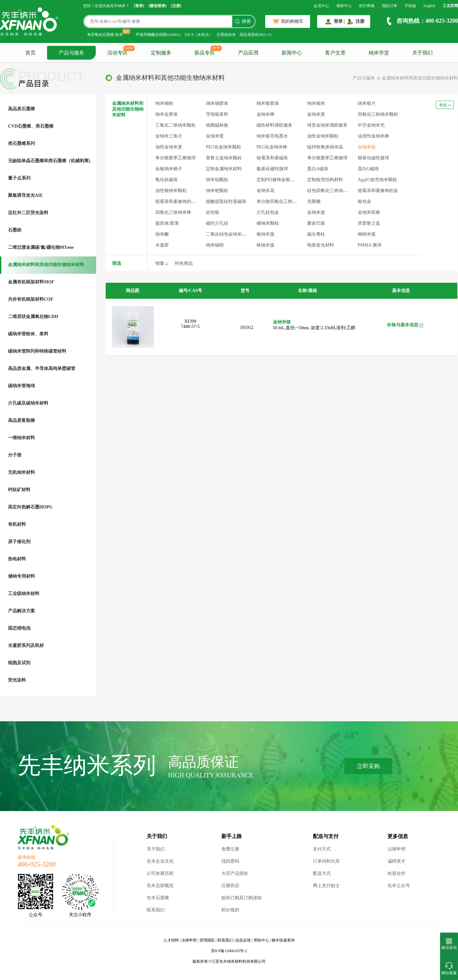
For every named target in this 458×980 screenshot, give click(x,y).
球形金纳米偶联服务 (327, 125)
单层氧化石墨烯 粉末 (105, 35)
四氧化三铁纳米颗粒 (378, 114)
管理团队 (207, 940)
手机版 (410, 6)
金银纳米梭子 (169, 169)
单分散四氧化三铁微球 (279, 201)
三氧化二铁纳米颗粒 (176, 125)
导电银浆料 (217, 114)
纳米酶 (162, 234)
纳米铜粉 (164, 103)
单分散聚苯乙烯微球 (176, 158)
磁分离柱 (316, 234)
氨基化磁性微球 (272, 169)
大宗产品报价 (235, 873)
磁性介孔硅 (217, 223)
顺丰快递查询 (283, 940)
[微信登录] (158, 6)
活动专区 (118, 53)
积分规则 (230, 910)
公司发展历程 (160, 873)
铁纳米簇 (266, 245)
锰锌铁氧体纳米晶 (325, 147)
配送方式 (322, 873)
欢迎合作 (397, 873)
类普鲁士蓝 (369, 223)
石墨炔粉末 (226, 35)
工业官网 (450, 6)
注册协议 (230, 886)
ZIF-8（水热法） (199, 35)
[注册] (176, 6)
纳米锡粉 (215, 245)
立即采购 (368, 766)
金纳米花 (266, 191)
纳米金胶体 (167, 114)
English (429, 6)
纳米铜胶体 (217, 103)
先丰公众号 (399, 886)
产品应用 (248, 53)
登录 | (339, 21)
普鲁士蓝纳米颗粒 (224, 158)
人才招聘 (171, 940)
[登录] (139, 6)
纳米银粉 (316, 103)
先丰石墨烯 (158, 898)
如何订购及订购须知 (241, 898)
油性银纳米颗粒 (171, 191)
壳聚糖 (314, 201)
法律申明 (397, 849)
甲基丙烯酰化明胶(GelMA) (158, 35)
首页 (30, 53)
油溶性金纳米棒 (373, 136)
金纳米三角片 (169, 136)
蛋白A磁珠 (318, 169)
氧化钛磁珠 (167, 180)
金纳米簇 (316, 212)
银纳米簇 (266, 234)
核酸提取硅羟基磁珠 (226, 201)
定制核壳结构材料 (325, 180)
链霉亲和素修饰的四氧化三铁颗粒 (189, 201)
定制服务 (161, 53)
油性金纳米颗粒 (323, 136)
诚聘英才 (397, 861)
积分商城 (367, 6)
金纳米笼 (316, 114)
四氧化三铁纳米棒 (173, 212)
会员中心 (321, 6)
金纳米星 (215, 136)
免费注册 (230, 849)
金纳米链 (367, 147)
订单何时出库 (326, 861)
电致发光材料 (321, 245)
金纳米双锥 (369, 212)
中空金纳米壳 (371, 125)
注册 (360, 21)
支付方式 (322, 849)
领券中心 (344, 6)
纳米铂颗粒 (217, 180)
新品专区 (205, 53)
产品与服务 (71, 53)
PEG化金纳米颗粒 (224, 147)
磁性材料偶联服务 (274, 125)
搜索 (246, 21)
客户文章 (335, 53)
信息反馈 (243, 940)
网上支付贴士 (326, 886)
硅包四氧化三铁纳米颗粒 (332, 191)
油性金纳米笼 (169, 147)
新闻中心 (292, 53)
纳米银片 (367, 103)
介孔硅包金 (268, 212)
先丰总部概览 (160, 886)
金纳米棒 (266, 114)
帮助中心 (261, 940)
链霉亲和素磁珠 (272, 158)
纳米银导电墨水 (272, 136)
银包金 (364, 201)
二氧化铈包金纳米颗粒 (228, 234)
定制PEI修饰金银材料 (278, 180)
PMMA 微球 (370, 245)
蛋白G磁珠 (368, 169)
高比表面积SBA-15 (255, 35)
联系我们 (156, 910)
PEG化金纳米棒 (272, 147)
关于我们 (422, 53)
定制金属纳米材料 (224, 169)
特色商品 (184, 263)
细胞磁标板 (217, 125)
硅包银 (213, 212)
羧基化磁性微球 (373, 158)
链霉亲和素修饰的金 (378, 191)
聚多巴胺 (316, 223)
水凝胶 (162, 245)
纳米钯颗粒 (217, 191)
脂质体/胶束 (167, 223)
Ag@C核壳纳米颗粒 (377, 180)
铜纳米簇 (367, 234)
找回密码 (230, 861)
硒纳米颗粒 (268, 223)
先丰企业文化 (160, 861)
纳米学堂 (379, 53)
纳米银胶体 (268, 103)
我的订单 (389, 6)
